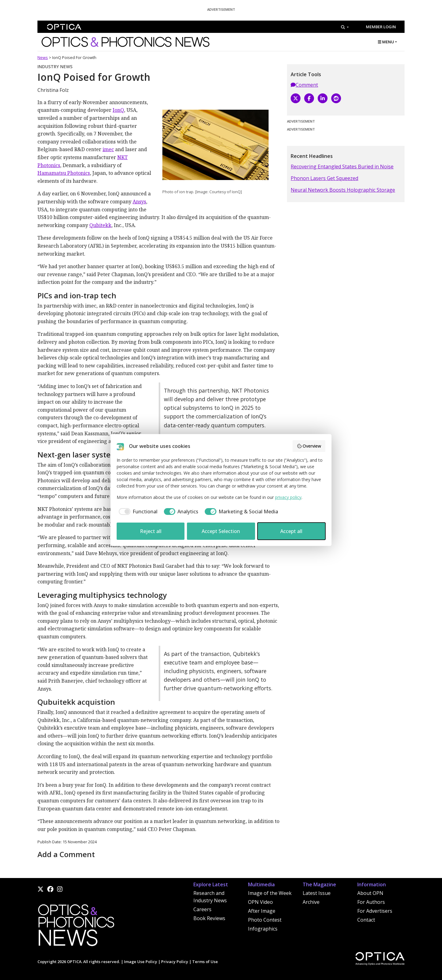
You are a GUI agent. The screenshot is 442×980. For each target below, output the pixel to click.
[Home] (76, 927)
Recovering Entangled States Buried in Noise (342, 167)
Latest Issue (317, 893)
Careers (202, 909)
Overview (309, 446)
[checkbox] (137, 512)
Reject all (151, 531)
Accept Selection (221, 531)
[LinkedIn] (323, 98)
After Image (262, 911)
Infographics (263, 929)
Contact (366, 920)
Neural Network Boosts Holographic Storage (343, 190)
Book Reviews (209, 918)
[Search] (345, 27)
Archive (311, 902)
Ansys (139, 202)
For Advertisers (375, 911)
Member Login (381, 27)
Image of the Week (270, 893)
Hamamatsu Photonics (64, 173)
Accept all (291, 531)
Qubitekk (100, 225)
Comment (304, 85)
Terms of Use (205, 962)
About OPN (370, 893)
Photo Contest (265, 920)
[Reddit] (336, 98)
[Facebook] (309, 98)
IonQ (118, 110)
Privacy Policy (175, 962)
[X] (296, 98)
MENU (386, 42)
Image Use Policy (141, 962)
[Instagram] (60, 889)
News (43, 57)
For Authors (371, 902)
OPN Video (260, 902)
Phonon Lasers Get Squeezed (324, 178)
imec (108, 149)
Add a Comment (66, 854)
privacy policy (288, 497)
